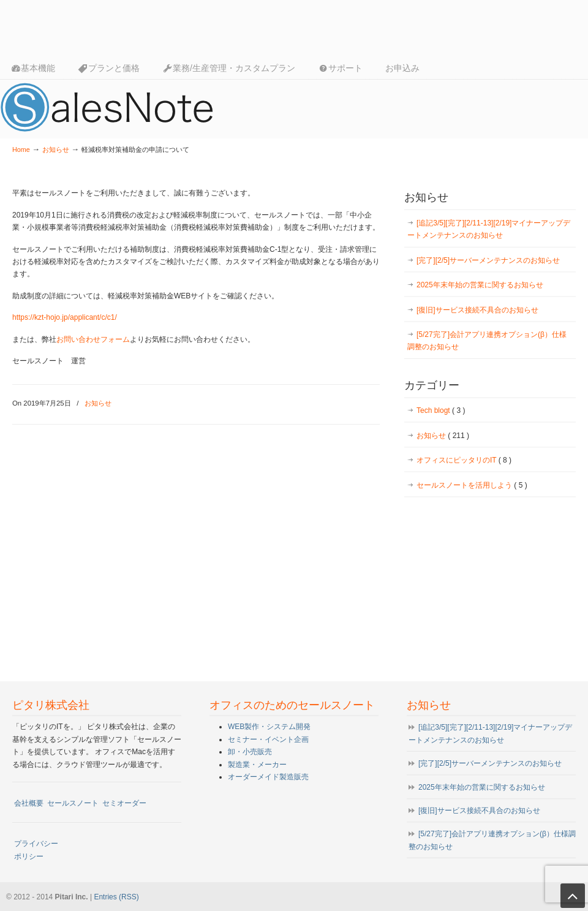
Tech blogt (441, 410)
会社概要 (29, 803)
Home (21, 149)
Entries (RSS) (116, 897)
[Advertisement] (490, 586)
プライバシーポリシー (36, 850)
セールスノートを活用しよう (472, 485)
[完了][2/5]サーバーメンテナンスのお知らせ (488, 260)
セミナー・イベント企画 (268, 739)
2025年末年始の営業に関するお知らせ (480, 285)
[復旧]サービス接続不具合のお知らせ (477, 310)
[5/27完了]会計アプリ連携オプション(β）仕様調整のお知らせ (487, 341)
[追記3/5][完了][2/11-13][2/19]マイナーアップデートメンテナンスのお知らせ (489, 229)
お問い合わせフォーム (93, 339)
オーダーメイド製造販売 (268, 777)
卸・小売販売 (250, 752)
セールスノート (73, 803)
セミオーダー (124, 803)
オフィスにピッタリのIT (464, 460)
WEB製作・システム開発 (269, 727)
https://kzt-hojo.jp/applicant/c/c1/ (65, 317)
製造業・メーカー (257, 765)
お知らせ (56, 149)
